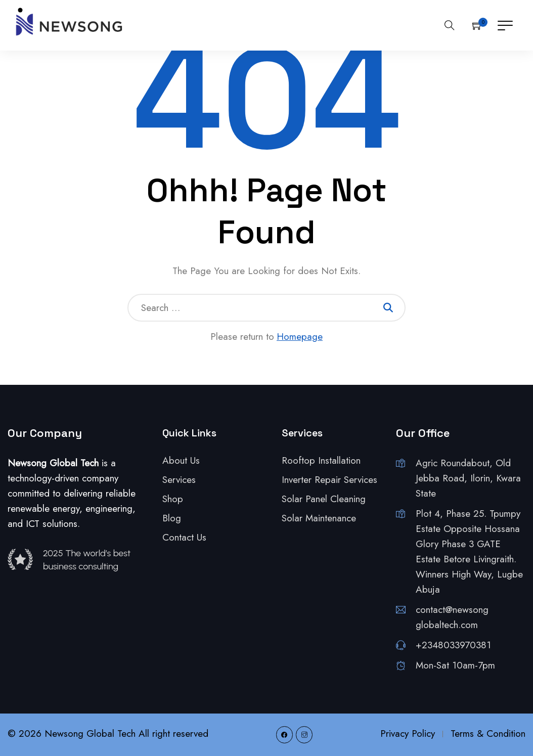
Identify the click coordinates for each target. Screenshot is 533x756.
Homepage (300, 337)
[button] (477, 25)
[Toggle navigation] (505, 25)
